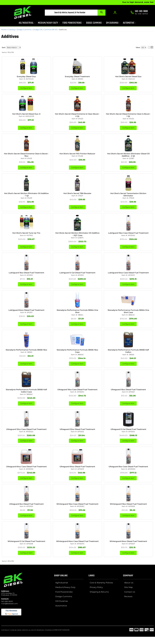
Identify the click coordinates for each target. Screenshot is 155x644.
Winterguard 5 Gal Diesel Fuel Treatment (26, 548)
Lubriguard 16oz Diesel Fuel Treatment (26, 275)
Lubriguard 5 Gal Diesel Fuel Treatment (77, 275)
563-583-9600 (7, 611)
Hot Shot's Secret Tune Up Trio (26, 235)
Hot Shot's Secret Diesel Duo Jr (26, 114)
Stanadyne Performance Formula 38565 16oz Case (77, 354)
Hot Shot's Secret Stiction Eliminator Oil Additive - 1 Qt (26, 196)
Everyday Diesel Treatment (77, 77)
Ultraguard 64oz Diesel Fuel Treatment (77, 471)
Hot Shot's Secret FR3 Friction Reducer (77, 154)
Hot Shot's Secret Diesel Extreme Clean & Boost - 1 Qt (128, 116)
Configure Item (26, 88)
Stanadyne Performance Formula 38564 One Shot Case (128, 314)
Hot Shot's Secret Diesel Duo (128, 77)
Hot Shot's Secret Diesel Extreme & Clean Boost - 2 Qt (77, 116)
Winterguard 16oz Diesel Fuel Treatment (128, 508)
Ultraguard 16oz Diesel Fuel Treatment (128, 393)
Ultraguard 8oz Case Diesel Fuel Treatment (128, 471)
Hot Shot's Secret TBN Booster (77, 195)
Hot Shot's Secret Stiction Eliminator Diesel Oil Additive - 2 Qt (128, 156)
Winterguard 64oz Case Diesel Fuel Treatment (77, 550)
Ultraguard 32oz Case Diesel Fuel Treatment (26, 433)
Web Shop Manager (62, 640)
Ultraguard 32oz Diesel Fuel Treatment (77, 433)
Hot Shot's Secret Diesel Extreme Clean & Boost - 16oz (26, 156)
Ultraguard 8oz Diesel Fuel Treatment (26, 508)
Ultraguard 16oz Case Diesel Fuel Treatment (77, 393)
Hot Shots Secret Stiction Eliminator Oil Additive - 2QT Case (77, 236)
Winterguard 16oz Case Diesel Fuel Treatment (77, 509)
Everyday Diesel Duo (26, 77)
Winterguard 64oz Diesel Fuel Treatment (128, 548)
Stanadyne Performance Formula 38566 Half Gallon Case (26, 394)
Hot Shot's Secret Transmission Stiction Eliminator (128, 196)
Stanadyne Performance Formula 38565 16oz (26, 353)
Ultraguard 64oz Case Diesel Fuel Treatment (26, 471)
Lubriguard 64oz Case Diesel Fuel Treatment (128, 275)
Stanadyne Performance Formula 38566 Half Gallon (128, 354)
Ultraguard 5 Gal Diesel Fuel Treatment (128, 433)
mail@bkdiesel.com (10, 613)
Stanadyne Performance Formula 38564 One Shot (77, 314)
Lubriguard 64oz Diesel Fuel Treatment (26, 312)
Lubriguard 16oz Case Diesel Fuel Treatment (128, 235)
